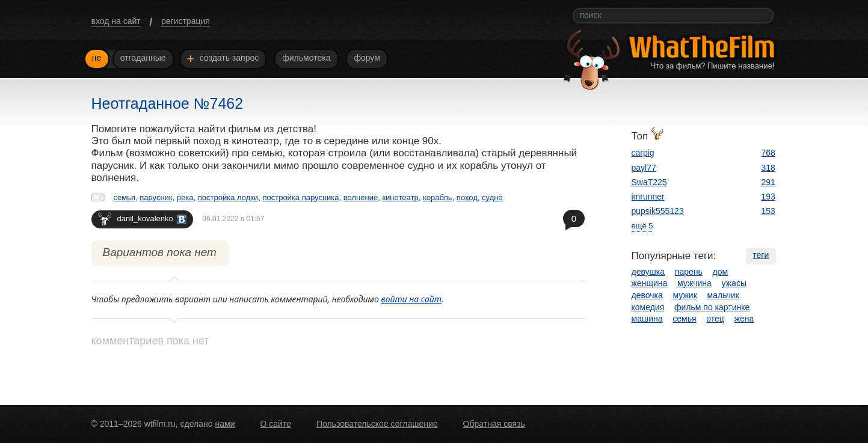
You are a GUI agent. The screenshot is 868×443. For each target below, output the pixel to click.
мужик (685, 295)
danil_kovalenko (142, 218)
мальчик (723, 295)
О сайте (275, 424)
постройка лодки (228, 197)
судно (492, 197)
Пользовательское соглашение (377, 424)
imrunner (648, 197)
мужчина (694, 283)
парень (689, 272)
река (185, 197)
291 (768, 182)
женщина (650, 283)
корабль (438, 197)
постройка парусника (300, 197)
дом (721, 272)
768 (768, 153)
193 (768, 197)
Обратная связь (494, 424)
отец (715, 319)
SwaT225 (649, 182)
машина (647, 319)
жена (744, 319)
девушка (648, 272)
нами (225, 424)
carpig (643, 153)
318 (768, 168)
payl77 (644, 168)
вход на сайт (116, 21)
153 (768, 211)
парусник (156, 197)
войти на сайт (411, 299)
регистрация (186, 21)
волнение (361, 197)
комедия (648, 307)
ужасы (734, 283)
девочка (647, 295)
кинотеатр (400, 197)
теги (761, 255)
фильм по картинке (712, 307)
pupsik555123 (658, 211)
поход (467, 197)
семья (125, 197)
